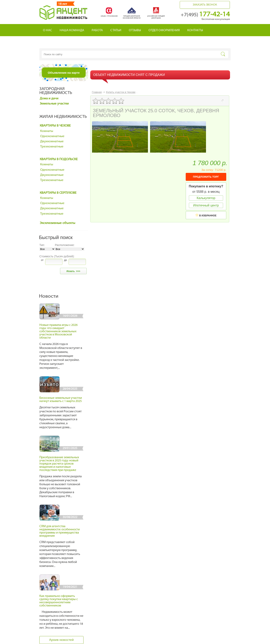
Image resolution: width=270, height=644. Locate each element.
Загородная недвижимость (56, 91)
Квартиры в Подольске (59, 159)
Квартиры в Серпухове (58, 193)
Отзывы (135, 31)
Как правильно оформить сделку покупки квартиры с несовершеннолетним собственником (59, 601)
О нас (48, 31)
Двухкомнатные (52, 141)
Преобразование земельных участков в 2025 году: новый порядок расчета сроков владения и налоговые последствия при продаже (59, 464)
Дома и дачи (49, 99)
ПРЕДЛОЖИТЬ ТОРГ (206, 177)
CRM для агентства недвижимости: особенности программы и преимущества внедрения (60, 531)
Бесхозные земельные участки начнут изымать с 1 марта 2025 (61, 400)
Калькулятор (206, 198)
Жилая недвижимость (63, 117)
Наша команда (72, 31)
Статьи (116, 31)
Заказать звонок (205, 5)
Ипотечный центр (206, 205)
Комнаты (47, 131)
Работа (97, 31)
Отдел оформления (164, 31)
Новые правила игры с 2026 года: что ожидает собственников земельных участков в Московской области (58, 332)
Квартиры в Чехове (55, 126)
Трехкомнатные (52, 147)
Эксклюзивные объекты (57, 223)
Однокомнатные (52, 136)
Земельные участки (54, 104)
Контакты (195, 31)
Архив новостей (61, 640)
